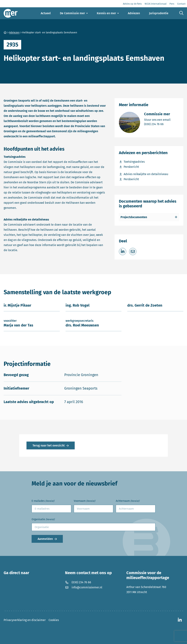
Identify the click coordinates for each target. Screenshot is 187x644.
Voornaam (84, 501)
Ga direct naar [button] (16, 573)
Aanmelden (45, 539)
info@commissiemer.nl (84, 587)
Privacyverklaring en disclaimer (25, 620)
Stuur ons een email (157, 120)
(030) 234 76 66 (157, 124)
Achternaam (128, 501)
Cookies (54, 620)
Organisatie (43, 520)
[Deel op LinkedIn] (123, 252)
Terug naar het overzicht (49, 445)
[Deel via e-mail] (133, 252)
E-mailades (43, 501)
